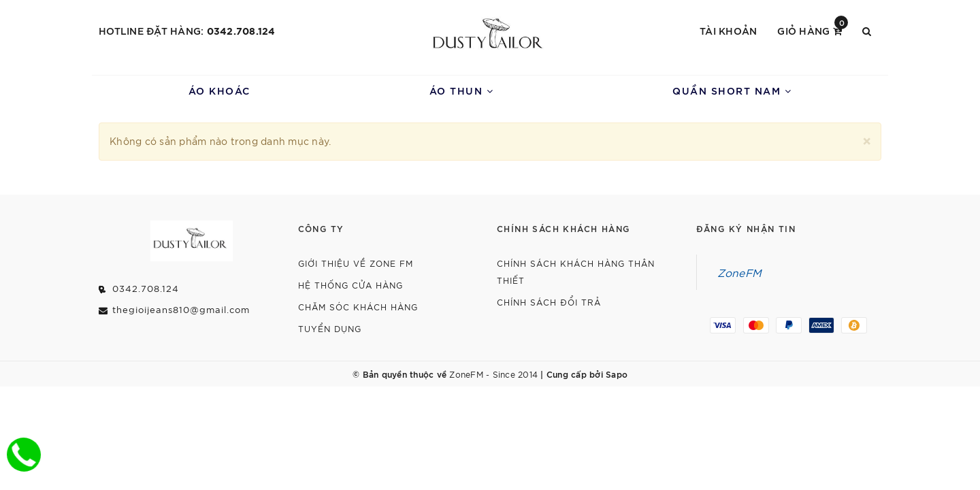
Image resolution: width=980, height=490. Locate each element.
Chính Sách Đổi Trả (549, 302)
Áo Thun (462, 90)
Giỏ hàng (813, 30)
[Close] (867, 139)
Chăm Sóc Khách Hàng (358, 307)
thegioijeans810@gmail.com (181, 309)
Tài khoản (728, 30)
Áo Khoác (219, 90)
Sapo (617, 374)
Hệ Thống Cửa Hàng (350, 285)
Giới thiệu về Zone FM (356, 263)
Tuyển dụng (330, 328)
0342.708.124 (241, 30)
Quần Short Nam (732, 90)
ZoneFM (740, 272)
